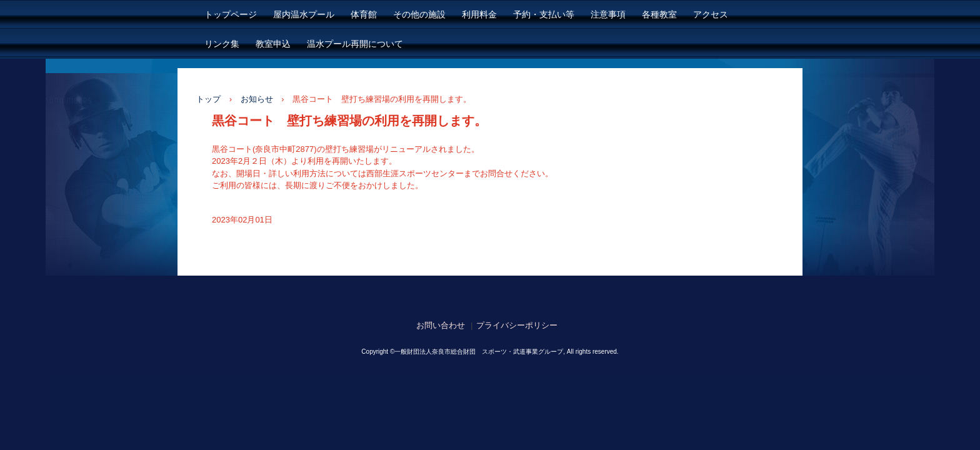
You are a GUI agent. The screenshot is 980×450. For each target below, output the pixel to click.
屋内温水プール (304, 14)
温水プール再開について (355, 44)
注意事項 (608, 14)
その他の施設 (419, 14)
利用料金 (479, 14)
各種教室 (659, 14)
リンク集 (222, 44)
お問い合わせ (441, 325)
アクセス (711, 14)
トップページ (231, 14)
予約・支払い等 (544, 14)
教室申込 (273, 44)
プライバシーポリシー (517, 325)
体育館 (364, 14)
